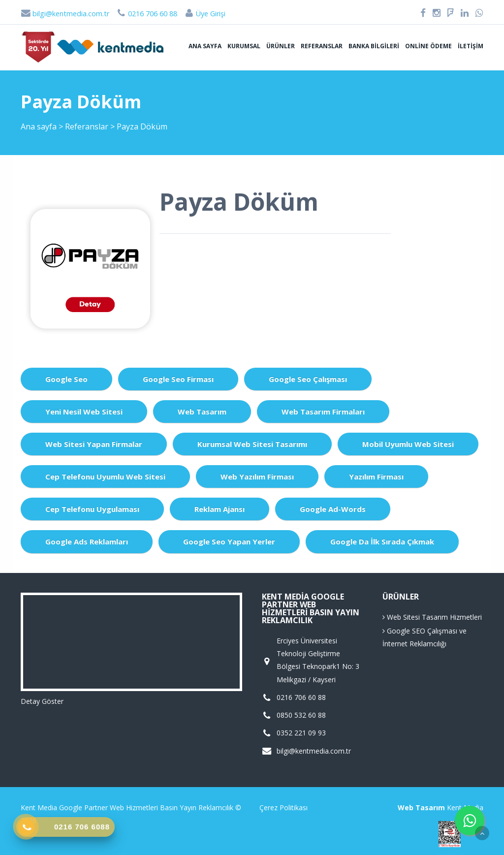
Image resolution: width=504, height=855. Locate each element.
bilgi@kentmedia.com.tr (65, 14)
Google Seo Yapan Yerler (229, 541)
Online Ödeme (428, 46)
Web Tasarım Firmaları (323, 412)
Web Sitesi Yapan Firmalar (94, 444)
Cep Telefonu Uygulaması (92, 509)
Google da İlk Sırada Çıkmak (382, 541)
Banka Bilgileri (374, 46)
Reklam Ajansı (220, 509)
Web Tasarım (202, 412)
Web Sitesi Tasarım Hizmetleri (432, 617)
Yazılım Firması (376, 476)
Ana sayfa (205, 46)
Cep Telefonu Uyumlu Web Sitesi (105, 476)
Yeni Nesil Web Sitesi (84, 412)
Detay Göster (42, 701)
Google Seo (66, 379)
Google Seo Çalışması (308, 379)
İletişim (471, 46)
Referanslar (322, 46)
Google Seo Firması (178, 379)
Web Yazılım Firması (257, 476)
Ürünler (281, 46)
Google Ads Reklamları (87, 541)
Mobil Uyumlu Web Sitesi (408, 444)
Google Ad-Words (333, 509)
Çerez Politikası (283, 807)
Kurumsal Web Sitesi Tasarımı (252, 444)
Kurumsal (244, 46)
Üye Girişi (205, 14)
